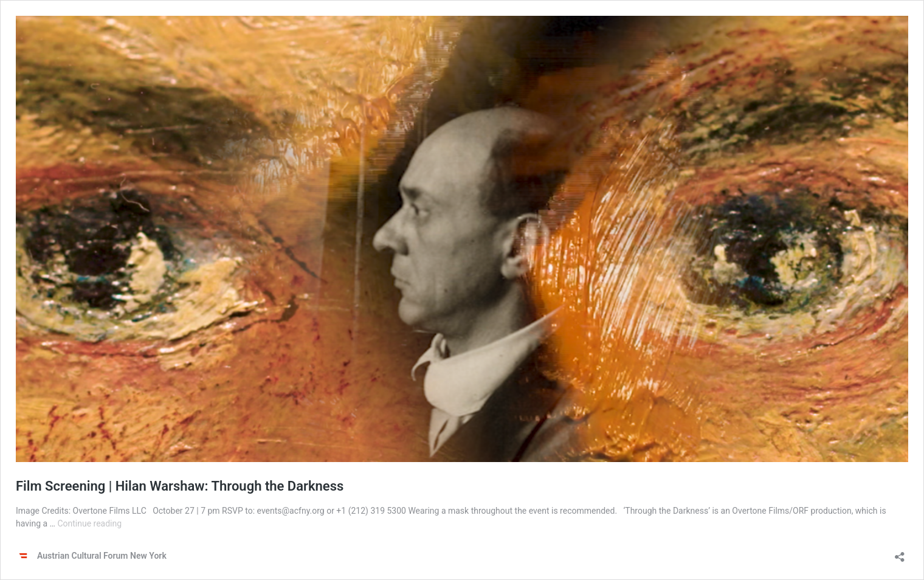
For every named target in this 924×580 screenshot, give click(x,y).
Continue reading (89, 523)
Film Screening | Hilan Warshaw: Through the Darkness (180, 486)
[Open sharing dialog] (900, 553)
